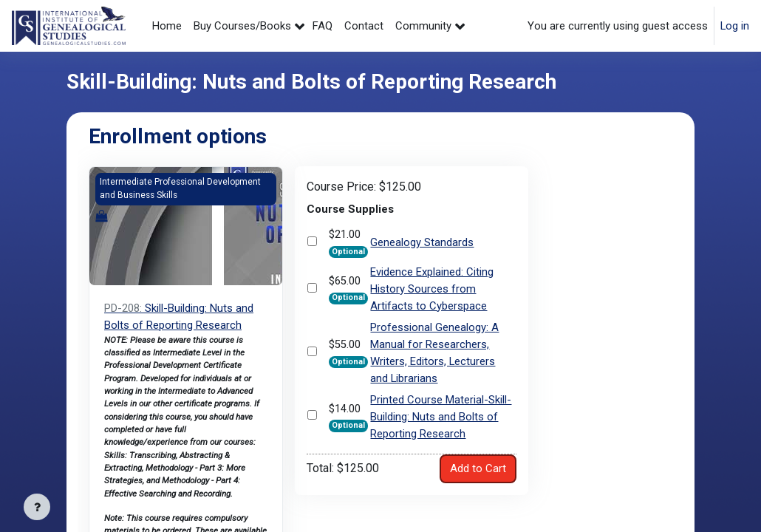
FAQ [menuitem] (323, 26)
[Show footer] (37, 507)
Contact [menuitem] (364, 26)
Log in (735, 26)
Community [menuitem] (423, 26)
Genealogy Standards (422, 243)
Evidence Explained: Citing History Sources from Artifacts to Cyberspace (432, 290)
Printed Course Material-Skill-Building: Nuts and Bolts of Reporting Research (441, 416)
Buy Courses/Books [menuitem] (242, 26)
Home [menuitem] (167, 26)
